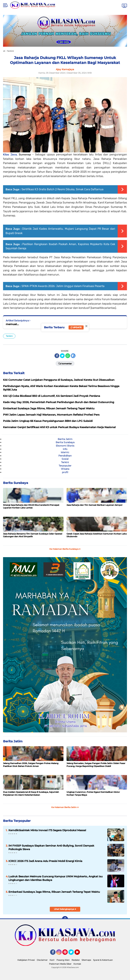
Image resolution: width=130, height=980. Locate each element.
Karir (52, 960)
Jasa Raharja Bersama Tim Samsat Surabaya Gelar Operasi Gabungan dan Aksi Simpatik (33, 535)
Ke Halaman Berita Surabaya (65, 549)
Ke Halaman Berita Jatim (65, 807)
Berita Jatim (65, 439)
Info (65, 449)
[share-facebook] (57, 356)
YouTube (80, 954)
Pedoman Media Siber (60, 964)
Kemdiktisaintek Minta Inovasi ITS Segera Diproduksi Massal (47, 830)
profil (65, 472)
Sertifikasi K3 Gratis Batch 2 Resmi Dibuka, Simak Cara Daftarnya (62, 189)
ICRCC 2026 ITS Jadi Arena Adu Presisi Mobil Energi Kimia (45, 861)
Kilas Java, (11, 155)
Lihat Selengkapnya (65, 909)
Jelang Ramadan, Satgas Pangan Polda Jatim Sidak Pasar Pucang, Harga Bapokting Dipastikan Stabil (96, 765)
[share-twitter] (62, 356)
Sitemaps (86, 960)
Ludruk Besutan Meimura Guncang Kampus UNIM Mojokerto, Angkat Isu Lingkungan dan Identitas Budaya (56, 878)
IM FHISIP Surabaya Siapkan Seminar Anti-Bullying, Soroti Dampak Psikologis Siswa (51, 847)
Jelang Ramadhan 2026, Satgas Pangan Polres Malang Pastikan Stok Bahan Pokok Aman (31, 765)
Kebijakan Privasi (26, 960)
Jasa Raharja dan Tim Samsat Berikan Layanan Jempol (94, 505)
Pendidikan (65, 456)
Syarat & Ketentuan (103, 960)
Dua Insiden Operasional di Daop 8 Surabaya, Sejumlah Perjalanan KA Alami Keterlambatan (31, 793)
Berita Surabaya (65, 442)
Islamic (65, 452)
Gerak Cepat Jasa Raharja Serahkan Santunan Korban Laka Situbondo (97, 535)
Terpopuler (65, 466)
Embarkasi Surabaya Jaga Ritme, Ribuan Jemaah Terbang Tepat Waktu (54, 892)
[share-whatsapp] (68, 356)
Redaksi (76, 960)
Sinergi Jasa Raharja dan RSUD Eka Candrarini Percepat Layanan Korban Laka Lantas (31, 506)
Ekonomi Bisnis (65, 446)
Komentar (65, 363)
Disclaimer (42, 960)
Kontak (77, 964)
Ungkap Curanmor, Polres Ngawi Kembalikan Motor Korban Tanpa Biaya (93, 793)
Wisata (65, 469)
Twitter (73, 954)
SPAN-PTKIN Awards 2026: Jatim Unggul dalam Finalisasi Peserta (63, 286)
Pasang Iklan (63, 960)
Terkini (9, 336)
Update (76, 327)
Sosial (65, 459)
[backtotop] (65, 919)
